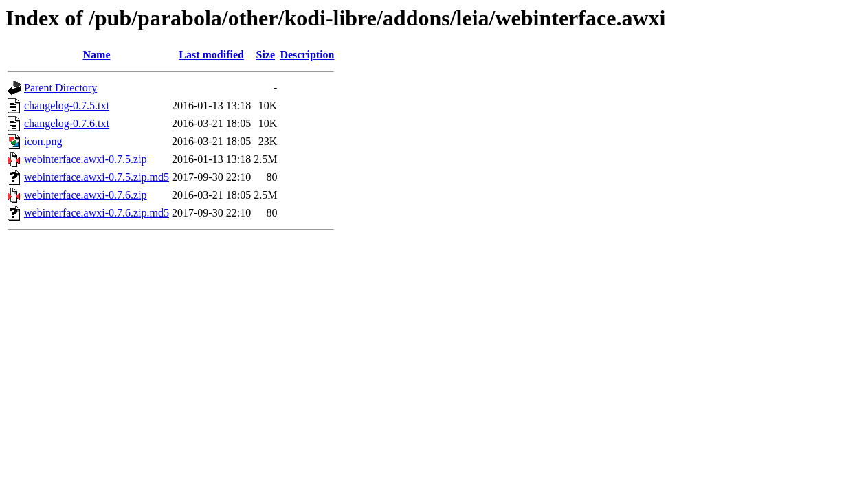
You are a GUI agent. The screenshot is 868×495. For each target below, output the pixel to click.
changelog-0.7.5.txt (67, 106)
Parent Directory (60, 88)
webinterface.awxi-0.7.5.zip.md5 (97, 177)
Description (307, 55)
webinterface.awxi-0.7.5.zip (86, 159)
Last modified (211, 55)
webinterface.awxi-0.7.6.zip (86, 195)
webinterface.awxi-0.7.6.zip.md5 (97, 213)
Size (265, 55)
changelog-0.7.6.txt (67, 123)
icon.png (43, 141)
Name (97, 55)
